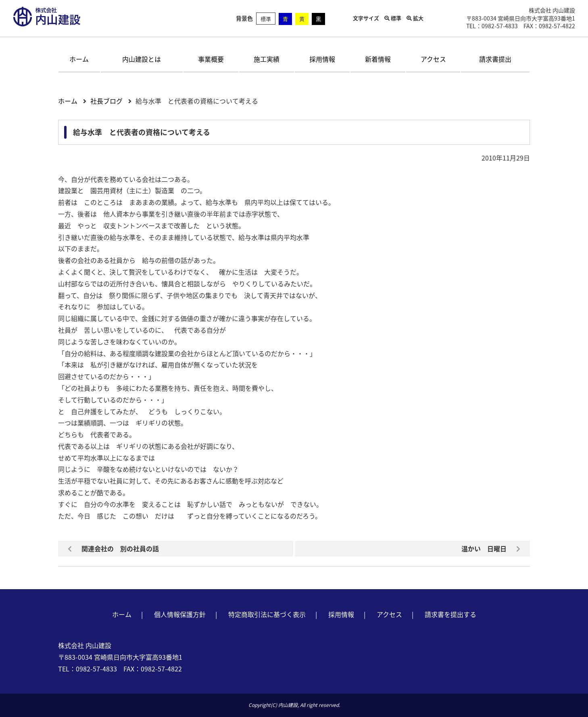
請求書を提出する (450, 614)
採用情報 (322, 59)
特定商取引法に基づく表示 (267, 614)
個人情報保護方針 (180, 614)
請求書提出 (495, 59)
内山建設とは (142, 59)
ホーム (79, 59)
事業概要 (211, 59)
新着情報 (378, 59)
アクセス (433, 59)
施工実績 (267, 59)
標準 (266, 19)
